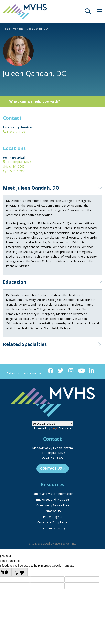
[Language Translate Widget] (52, 424)
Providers (18, 29)
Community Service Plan (53, 505)
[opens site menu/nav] (99, 12)
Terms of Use (53, 511)
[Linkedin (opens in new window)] (91, 371)
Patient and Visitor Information (52, 494)
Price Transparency (53, 528)
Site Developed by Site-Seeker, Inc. (52, 543)
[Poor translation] (19, 572)
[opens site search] (88, 12)
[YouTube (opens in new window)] (81, 371)
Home (7, 29)
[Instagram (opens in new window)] (71, 371)
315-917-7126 (14, 131)
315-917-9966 (14, 171)
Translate (61, 428)
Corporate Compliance (52, 522)
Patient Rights (53, 517)
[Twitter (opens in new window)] (61, 371)
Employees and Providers (52, 500)
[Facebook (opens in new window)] (50, 371)
